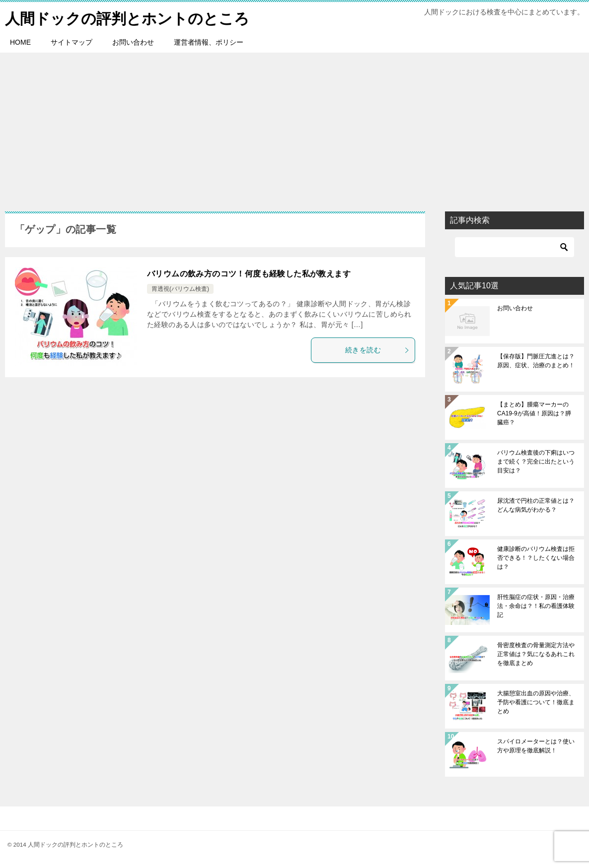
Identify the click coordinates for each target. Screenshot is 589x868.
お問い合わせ (133, 42)
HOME (20, 42)
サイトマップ (72, 42)
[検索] (515, 247)
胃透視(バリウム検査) (180, 289)
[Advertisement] (294, 127)
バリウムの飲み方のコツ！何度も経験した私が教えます (249, 274)
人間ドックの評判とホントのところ (127, 17)
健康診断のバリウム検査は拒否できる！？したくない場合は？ (536, 558)
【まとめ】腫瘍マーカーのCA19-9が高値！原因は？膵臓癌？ (534, 413)
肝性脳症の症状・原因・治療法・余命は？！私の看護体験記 (536, 606)
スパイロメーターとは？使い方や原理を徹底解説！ (536, 746)
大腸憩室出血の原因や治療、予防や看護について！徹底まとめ (536, 702)
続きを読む (377, 350)
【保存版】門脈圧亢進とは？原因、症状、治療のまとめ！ (536, 361)
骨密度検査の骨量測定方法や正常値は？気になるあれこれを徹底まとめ (536, 654)
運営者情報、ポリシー (209, 42)
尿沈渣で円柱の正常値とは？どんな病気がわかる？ (536, 505)
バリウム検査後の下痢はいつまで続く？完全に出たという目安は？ (536, 462)
